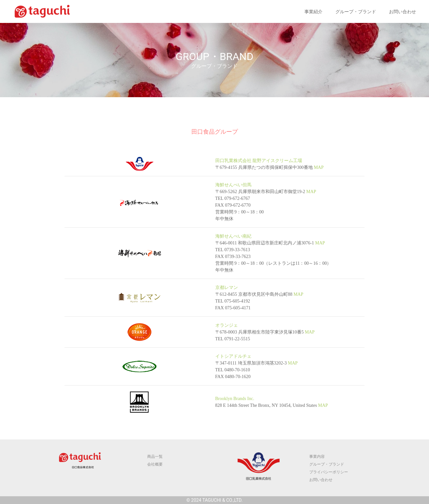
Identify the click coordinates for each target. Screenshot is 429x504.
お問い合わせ (403, 12)
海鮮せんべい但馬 (233, 185)
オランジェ (227, 325)
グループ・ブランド (356, 12)
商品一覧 (155, 457)
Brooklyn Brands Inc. (235, 399)
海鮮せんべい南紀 (233, 236)
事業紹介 (313, 12)
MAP (318, 167)
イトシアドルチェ (233, 356)
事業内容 (317, 457)
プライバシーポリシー (329, 472)
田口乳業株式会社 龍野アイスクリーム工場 (259, 161)
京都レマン (227, 288)
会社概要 (155, 464)
